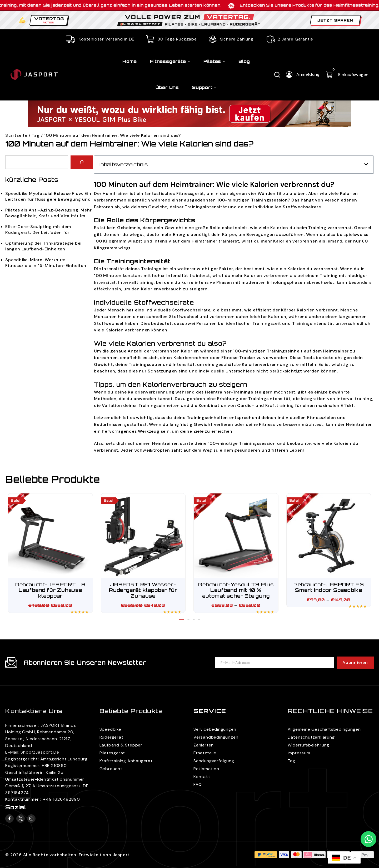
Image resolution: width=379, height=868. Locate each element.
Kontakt (202, 777)
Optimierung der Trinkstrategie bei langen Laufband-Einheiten (43, 246)
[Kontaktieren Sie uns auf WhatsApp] (368, 839)
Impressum (299, 753)
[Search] (82, 162)
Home (130, 61)
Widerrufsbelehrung (308, 745)
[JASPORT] (52, 74)
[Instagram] (31, 819)
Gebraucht (111, 769)
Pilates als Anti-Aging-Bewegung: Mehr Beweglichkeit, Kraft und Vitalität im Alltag (49, 213)
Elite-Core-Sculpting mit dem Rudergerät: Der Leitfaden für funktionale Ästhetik (38, 230)
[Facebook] (9, 819)
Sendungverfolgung (214, 761)
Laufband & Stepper (121, 745)
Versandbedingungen (216, 737)
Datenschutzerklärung (311, 737)
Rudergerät (111, 737)
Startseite (16, 135)
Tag (36, 135)
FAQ (198, 784)
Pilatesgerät (112, 753)
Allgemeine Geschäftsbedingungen (324, 729)
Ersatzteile (205, 753)
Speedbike (110, 729)
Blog (244, 61)
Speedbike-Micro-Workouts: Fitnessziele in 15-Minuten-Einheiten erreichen (46, 263)
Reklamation (206, 769)
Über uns (167, 87)
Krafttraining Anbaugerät (126, 761)
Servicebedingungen (215, 729)
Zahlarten (204, 745)
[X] (21, 819)
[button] (366, 164)
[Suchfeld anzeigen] (277, 74)
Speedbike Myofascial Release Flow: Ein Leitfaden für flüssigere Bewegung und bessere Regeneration (48, 197)
